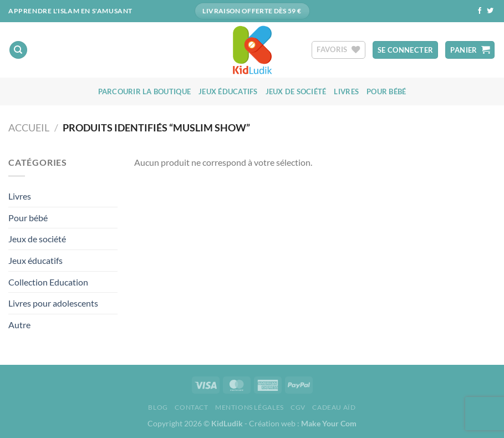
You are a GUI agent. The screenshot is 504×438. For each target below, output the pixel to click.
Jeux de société (296, 91)
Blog (158, 407)
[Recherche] (18, 50)
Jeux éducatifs (228, 91)
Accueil (29, 128)
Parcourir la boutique (144, 91)
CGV (298, 407)
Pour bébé (386, 91)
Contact (191, 407)
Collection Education (48, 282)
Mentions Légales (250, 407)
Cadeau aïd (334, 407)
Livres (346, 91)
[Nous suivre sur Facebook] (480, 11)
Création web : (303, 423)
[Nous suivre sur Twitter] (490, 11)
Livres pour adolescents (53, 303)
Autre (19, 325)
